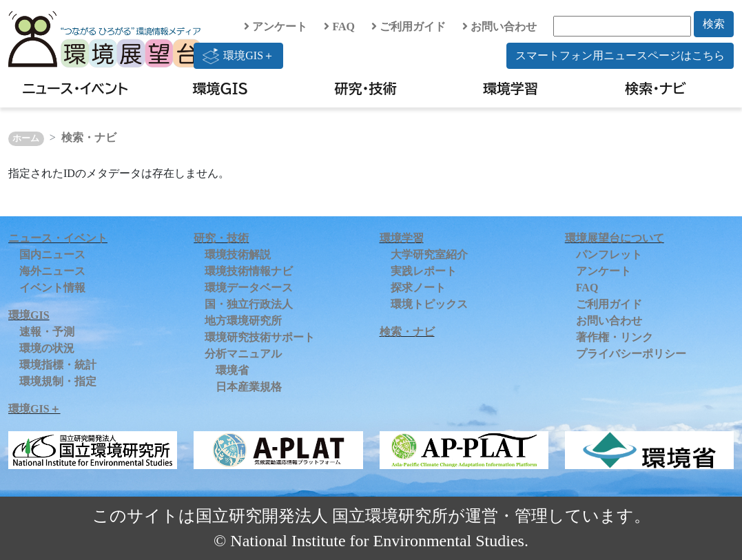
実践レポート (424, 271)
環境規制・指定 (58, 381)
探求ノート (418, 288)
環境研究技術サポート (260, 337)
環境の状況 (47, 348)
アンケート (276, 27)
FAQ (339, 27)
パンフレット (609, 255)
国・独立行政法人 (249, 304)
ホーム (26, 138)
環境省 (232, 370)
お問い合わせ (499, 27)
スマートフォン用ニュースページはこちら (620, 55)
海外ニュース (52, 271)
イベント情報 (52, 288)
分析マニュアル (243, 354)
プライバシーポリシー (631, 354)
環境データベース (249, 288)
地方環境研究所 (243, 321)
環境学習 (511, 88)
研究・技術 (365, 88)
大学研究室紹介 (429, 255)
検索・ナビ (656, 88)
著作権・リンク (615, 337)
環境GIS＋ (238, 56)
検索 (714, 24)
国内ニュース (52, 255)
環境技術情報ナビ (249, 271)
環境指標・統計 (58, 365)
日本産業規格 (249, 387)
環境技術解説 (238, 255)
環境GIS (221, 88)
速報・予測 (47, 332)
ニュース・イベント (75, 88)
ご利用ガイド (409, 27)
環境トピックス (429, 304)
